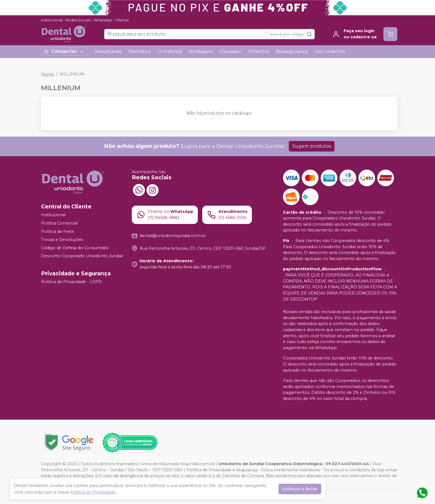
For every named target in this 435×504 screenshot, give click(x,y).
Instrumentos (330, 51)
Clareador (230, 51)
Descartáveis (108, 51)
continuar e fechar (300, 489)
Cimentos (258, 51)
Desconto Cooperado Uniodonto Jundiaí (82, 256)
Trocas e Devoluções (62, 240)
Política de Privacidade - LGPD (71, 282)
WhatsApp (103, 20)
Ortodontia (170, 51)
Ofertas (122, 20)
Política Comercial (59, 223)
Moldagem (201, 51)
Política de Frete (58, 231)
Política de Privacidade (93, 492)
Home (48, 74)
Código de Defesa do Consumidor (75, 248)
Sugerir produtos (312, 146)
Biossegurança (292, 51)
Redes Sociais (78, 20)
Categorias (64, 51)
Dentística (139, 51)
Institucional (52, 20)
